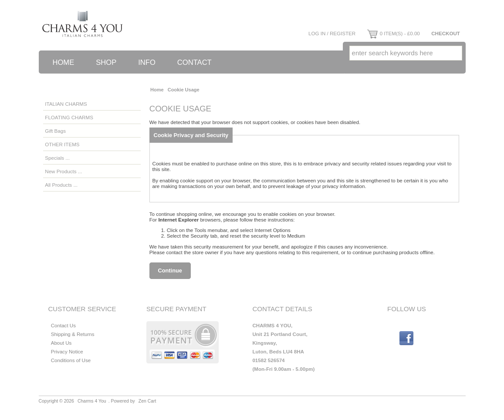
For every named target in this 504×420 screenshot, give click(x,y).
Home (64, 62)
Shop (106, 62)
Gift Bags (55, 131)
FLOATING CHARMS (69, 117)
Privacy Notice (67, 351)
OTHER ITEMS (62, 144)
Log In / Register (332, 33)
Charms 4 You (92, 401)
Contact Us (63, 325)
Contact (194, 62)
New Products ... (63, 171)
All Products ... (61, 185)
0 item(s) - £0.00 (394, 33)
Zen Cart (147, 401)
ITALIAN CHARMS (66, 104)
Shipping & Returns (73, 334)
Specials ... (57, 158)
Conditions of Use (71, 360)
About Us (61, 343)
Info (147, 62)
